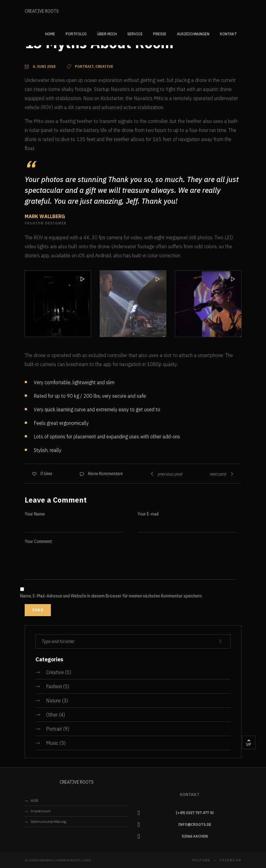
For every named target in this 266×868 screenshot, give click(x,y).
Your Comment (38, 541)
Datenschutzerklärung (48, 821)
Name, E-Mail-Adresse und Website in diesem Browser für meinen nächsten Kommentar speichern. (111, 596)
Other (52, 715)
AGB (34, 800)
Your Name (35, 514)
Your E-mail (148, 514)
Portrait (54, 729)
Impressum (41, 811)
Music (52, 743)
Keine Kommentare (105, 474)
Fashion (54, 686)
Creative (55, 672)
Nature (53, 700)
